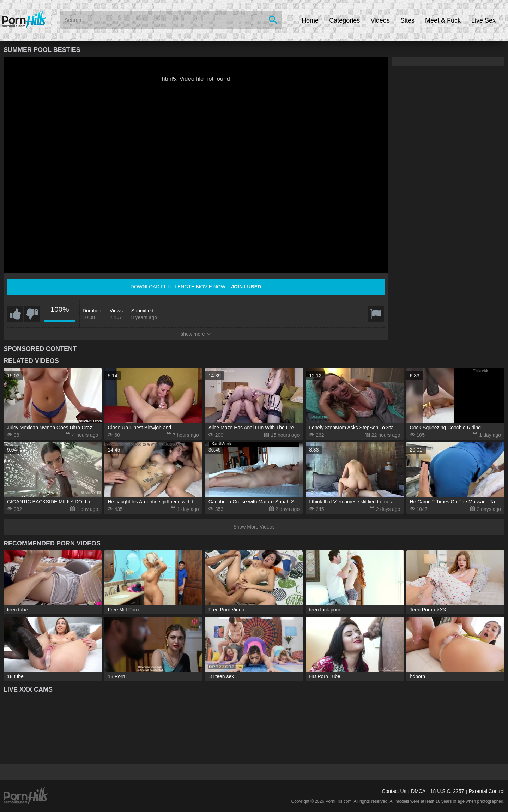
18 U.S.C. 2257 (447, 791)
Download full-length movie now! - (196, 287)
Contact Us (394, 791)
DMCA (418, 791)
